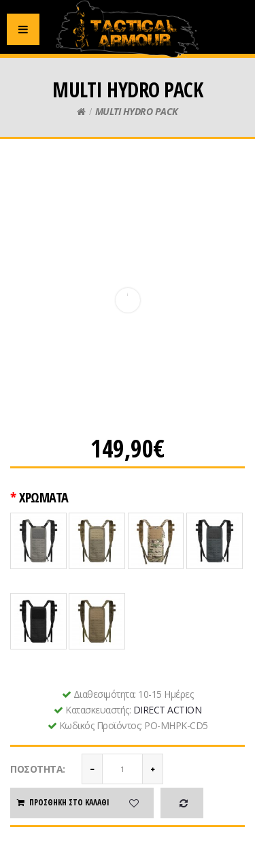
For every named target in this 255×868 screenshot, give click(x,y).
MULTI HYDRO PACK (137, 111)
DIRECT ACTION (168, 710)
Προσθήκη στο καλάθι (63, 802)
